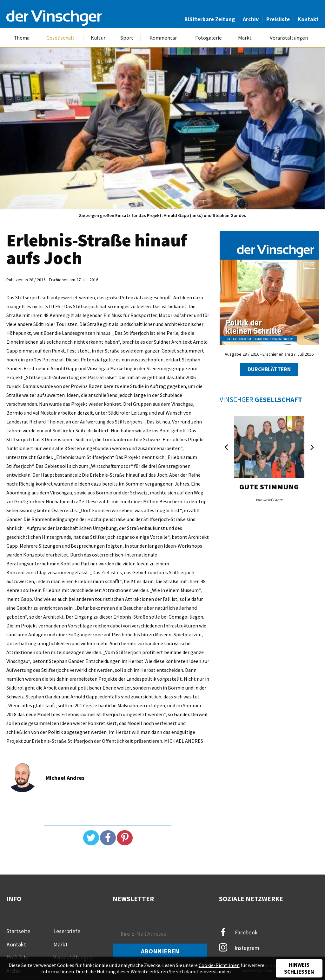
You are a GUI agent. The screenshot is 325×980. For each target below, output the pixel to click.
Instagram (239, 947)
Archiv (251, 19)
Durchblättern (269, 369)
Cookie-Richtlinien (219, 965)
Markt (245, 38)
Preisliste (278, 19)
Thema (22, 38)
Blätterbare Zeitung (210, 19)
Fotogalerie (209, 38)
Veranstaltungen (289, 38)
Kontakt (308, 19)
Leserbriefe (67, 931)
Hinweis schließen (299, 968)
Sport (127, 38)
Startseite (18, 931)
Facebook (238, 932)
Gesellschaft (60, 38)
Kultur (98, 38)
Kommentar (163, 38)
